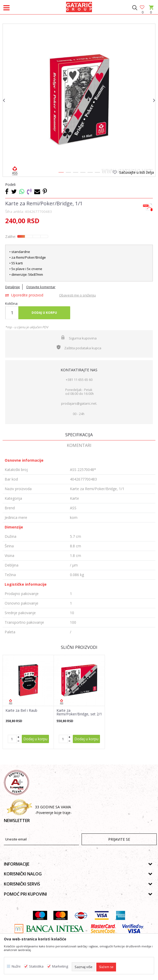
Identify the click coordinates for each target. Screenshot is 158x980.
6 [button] (97, 173)
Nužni (16, 966)
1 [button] (61, 173)
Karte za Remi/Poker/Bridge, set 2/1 (79, 712)
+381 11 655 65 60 (79, 380)
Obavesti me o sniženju (77, 295)
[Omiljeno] (142, 8)
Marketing (60, 966)
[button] (135, 8)
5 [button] (90, 173)
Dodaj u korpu (44, 313)
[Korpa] (151, 12)
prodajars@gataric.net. (79, 403)
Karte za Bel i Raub (21, 710)
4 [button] (83, 173)
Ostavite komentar (41, 287)
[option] (79, 100)
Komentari (79, 445)
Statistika (36, 966)
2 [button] (68, 173)
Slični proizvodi (79, 647)
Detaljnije (13, 287)
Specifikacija (79, 435)
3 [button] (75, 173)
